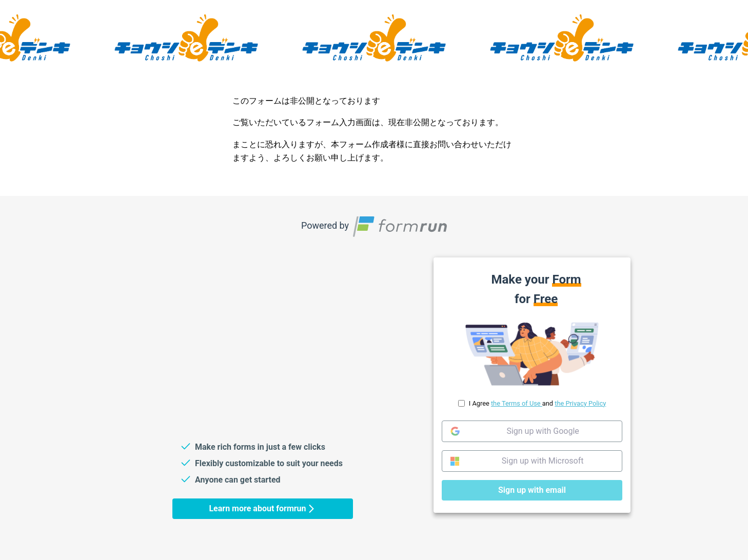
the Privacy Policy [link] (580, 403)
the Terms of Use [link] (517, 403)
